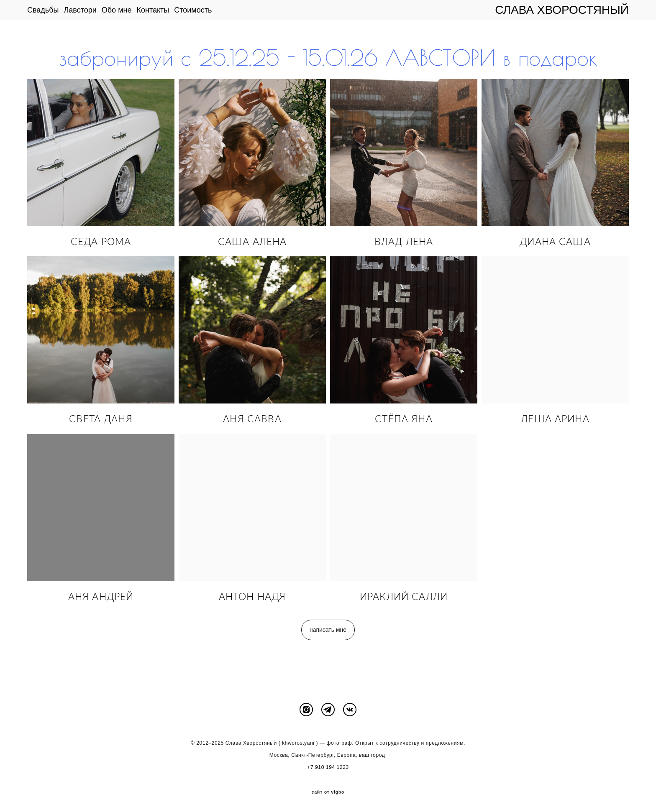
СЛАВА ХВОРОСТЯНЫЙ (562, 10)
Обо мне (117, 10)
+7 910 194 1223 (328, 767)
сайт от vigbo (328, 792)
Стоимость (193, 10)
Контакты (153, 10)
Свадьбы (43, 10)
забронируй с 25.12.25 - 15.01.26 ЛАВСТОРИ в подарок (328, 58)
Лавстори (80, 10)
